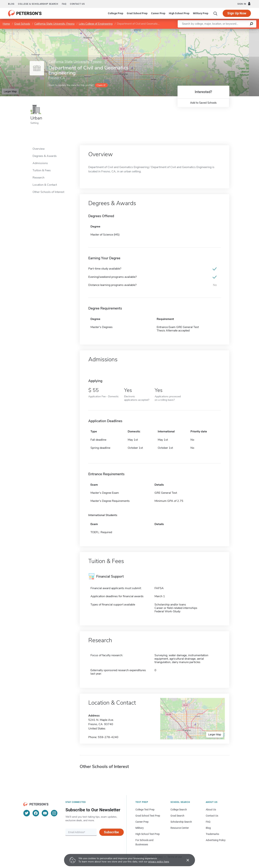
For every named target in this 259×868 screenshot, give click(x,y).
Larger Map (10, 91)
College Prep (116, 13)
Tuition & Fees (42, 170)
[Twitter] (27, 813)
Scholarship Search (181, 822)
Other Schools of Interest (48, 192)
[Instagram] (54, 813)
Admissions (40, 163)
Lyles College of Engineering (96, 24)
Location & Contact (45, 185)
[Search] (215, 13)
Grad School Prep (137, 13)
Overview (39, 149)
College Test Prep (145, 810)
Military (140, 828)
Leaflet (217, 31)
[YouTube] (45, 813)
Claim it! (101, 85)
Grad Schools (22, 24)
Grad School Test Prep (148, 816)
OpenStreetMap (235, 31)
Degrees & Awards (45, 156)
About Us (211, 810)
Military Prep (201, 13)
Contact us (77, 4)
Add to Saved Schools (203, 103)
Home (6, 24)
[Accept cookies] (185, 860)
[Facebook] (36, 813)
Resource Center (180, 828)
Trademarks (212, 834)
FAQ (64, 4)
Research (38, 178)
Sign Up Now (237, 13)
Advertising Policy (216, 840)
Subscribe (111, 832)
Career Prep (158, 13)
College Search (179, 810)
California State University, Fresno (54, 24)
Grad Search (177, 816)
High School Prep (179, 13)
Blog (11, 4)
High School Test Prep (148, 834)
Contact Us (212, 816)
